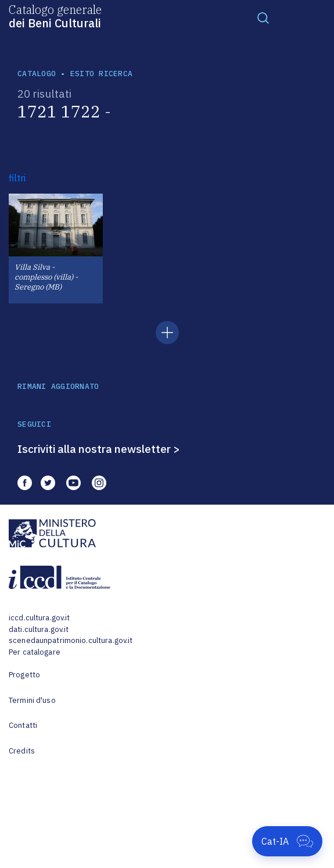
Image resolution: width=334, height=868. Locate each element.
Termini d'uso (32, 700)
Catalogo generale (55, 16)
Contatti (23, 725)
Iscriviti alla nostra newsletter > (99, 449)
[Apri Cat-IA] (287, 841)
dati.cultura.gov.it (39, 629)
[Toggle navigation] (263, 17)
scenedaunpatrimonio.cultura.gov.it (71, 640)
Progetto (24, 675)
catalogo (37, 74)
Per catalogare (35, 652)
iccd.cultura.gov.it (39, 618)
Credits (22, 751)
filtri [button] (17, 178)
